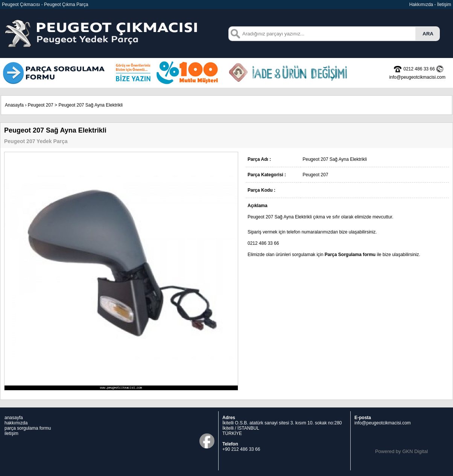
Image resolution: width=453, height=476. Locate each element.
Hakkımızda (421, 5)
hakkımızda (16, 423)
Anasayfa (14, 105)
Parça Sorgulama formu (350, 255)
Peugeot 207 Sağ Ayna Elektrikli (90, 105)
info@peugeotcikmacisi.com (383, 423)
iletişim (11, 433)
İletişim (444, 5)
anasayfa (14, 418)
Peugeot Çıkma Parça (66, 5)
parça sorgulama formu (28, 428)
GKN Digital (415, 451)
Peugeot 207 (41, 105)
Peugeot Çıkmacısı (21, 5)
